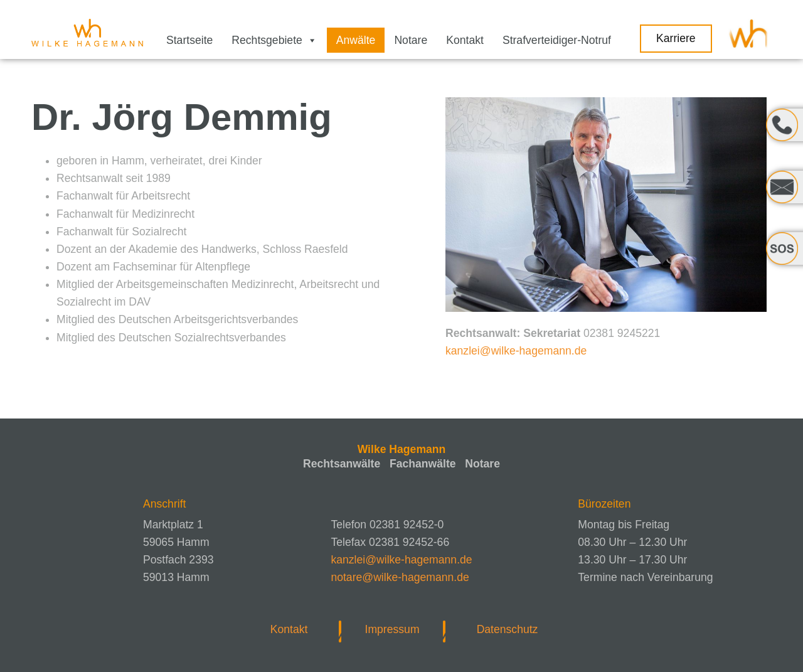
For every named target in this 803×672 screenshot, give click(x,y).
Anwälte (356, 40)
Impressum (392, 629)
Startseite (189, 40)
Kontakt (465, 40)
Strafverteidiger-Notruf (557, 40)
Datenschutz (508, 629)
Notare (411, 40)
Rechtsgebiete (274, 40)
